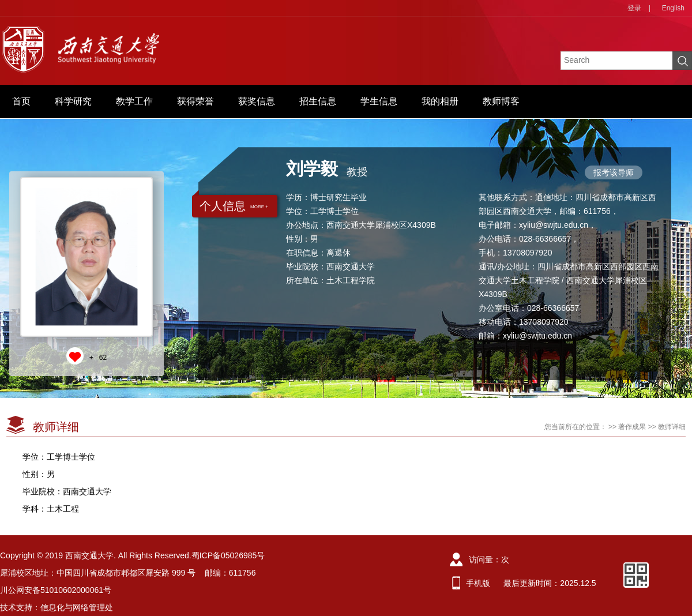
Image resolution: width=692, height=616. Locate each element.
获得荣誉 (195, 101)
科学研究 (73, 101)
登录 (634, 8)
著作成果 (632, 427)
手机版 (478, 583)
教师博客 (501, 101)
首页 (21, 101)
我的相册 (440, 101)
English (673, 8)
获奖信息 (257, 101)
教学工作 (134, 101)
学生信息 (379, 101)
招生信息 (318, 101)
